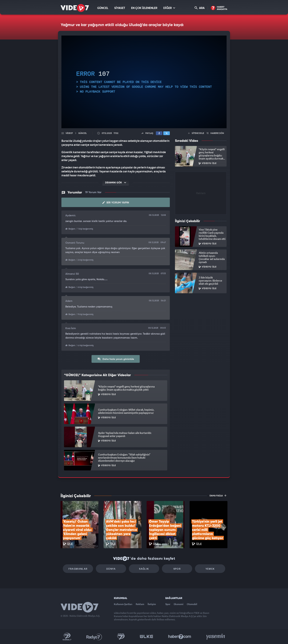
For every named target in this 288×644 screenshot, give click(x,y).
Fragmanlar (78, 569)
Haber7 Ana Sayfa (219, 8)
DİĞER (169, 8)
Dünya (111, 569)
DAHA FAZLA (218, 495)
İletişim (152, 604)
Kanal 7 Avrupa (121, 637)
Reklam (140, 604)
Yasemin (216, 637)
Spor (177, 569)
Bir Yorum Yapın (116, 203)
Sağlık (144, 569)
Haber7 (180, 637)
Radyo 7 (94, 637)
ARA (200, 8)
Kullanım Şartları (123, 604)
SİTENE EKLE (196, 133)
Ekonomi (179, 604)
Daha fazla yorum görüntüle (116, 359)
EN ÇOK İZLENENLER (144, 8)
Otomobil (192, 604)
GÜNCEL (103, 8)
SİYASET (120, 8)
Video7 (69, 133)
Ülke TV (146, 637)
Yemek (210, 569)
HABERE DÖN (215, 133)
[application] (144, 82)
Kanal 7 (67, 637)
